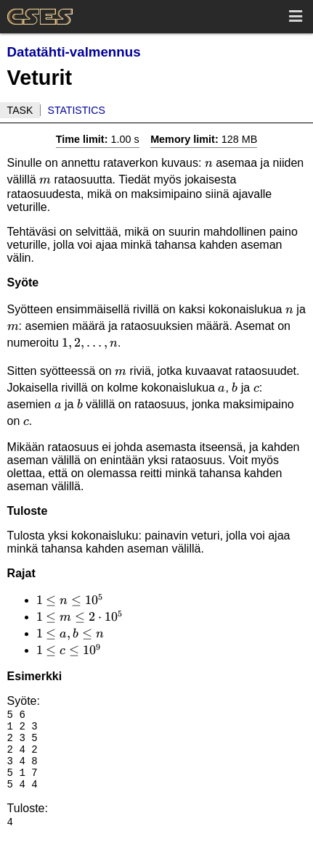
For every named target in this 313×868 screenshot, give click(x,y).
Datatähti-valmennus (74, 52)
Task (20, 110)
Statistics (77, 110)
